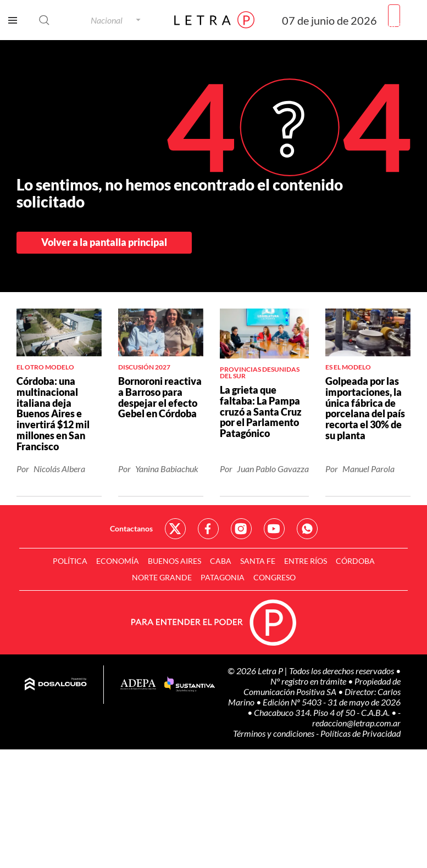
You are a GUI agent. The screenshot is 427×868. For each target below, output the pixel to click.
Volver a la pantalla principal (104, 242)
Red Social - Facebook (208, 529)
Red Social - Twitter (175, 529)
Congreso (274, 577)
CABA (221, 561)
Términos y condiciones (274, 733)
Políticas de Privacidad (361, 733)
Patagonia (223, 577)
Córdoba (355, 561)
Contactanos (131, 528)
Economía (118, 561)
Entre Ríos (306, 561)
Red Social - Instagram (241, 529)
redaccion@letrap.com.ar (356, 723)
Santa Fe (258, 561)
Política (70, 561)
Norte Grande (162, 577)
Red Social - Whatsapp (307, 529)
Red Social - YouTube (274, 529)
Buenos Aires (174, 561)
